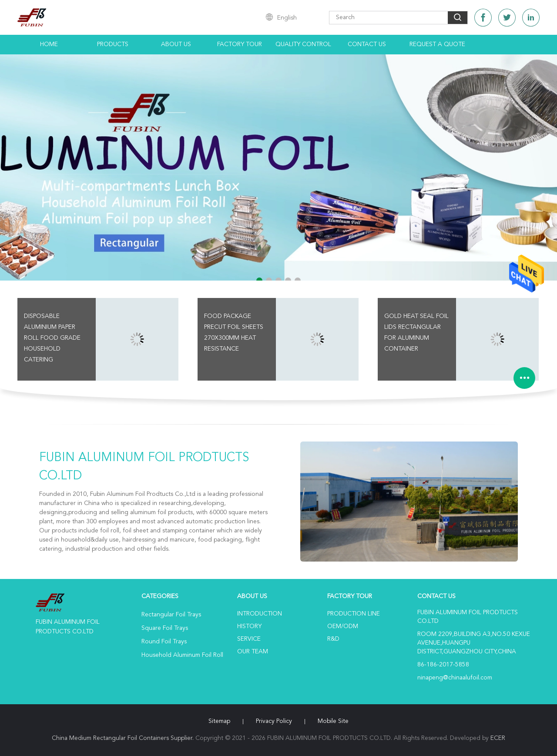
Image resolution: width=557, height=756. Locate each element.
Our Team (253, 652)
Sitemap (219, 721)
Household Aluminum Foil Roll (182, 655)
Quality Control (303, 44)
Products (113, 44)
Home (49, 44)
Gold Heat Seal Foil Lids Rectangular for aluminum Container (416, 333)
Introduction (260, 614)
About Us (176, 44)
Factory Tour (240, 44)
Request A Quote (437, 44)
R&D (333, 639)
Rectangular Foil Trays (171, 615)
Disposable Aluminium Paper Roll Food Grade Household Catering (52, 338)
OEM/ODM (343, 626)
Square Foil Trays (165, 628)
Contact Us (367, 44)
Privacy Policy (274, 721)
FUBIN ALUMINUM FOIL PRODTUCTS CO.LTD (144, 467)
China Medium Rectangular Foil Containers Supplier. (124, 738)
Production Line (354, 614)
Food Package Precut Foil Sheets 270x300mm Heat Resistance (234, 333)
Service (249, 639)
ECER (498, 738)
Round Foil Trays (164, 642)
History (249, 626)
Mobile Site (333, 721)
